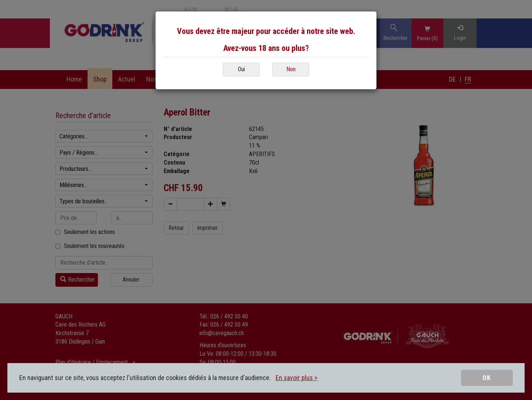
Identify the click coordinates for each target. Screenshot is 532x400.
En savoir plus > (296, 378)
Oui (241, 69)
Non (291, 69)
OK (487, 378)
